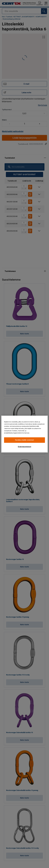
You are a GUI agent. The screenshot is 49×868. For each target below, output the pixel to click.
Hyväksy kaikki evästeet (24, 440)
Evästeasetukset (25, 447)
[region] (24, 434)
